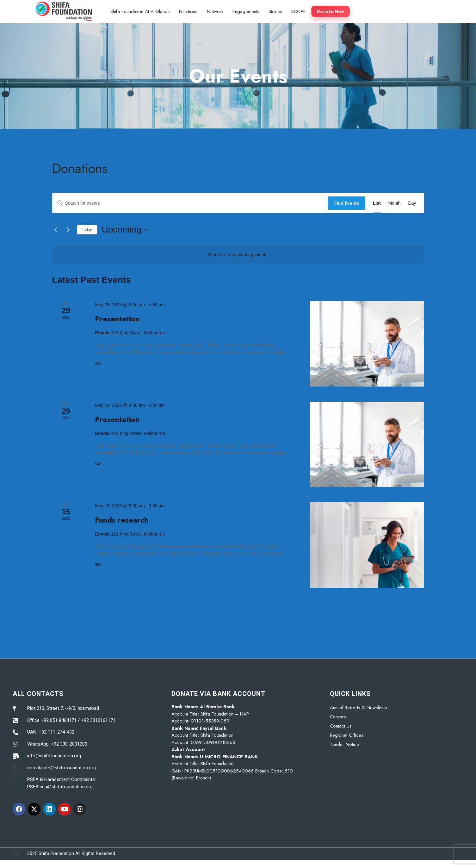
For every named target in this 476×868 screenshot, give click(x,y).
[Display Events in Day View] (412, 203)
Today (87, 230)
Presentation (117, 319)
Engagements (247, 11)
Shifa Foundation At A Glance (140, 11)
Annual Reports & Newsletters (360, 708)
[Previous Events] (56, 230)
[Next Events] (68, 230)
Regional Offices (347, 735)
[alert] (238, 255)
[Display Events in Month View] (395, 203)
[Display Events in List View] (377, 203)
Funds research (122, 520)
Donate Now (332, 11)
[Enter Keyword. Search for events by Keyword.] (190, 203)
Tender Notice (344, 744)
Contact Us (341, 726)
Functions (189, 11)
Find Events (347, 203)
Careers (338, 717)
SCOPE (300, 11)
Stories (277, 11)
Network (216, 11)
